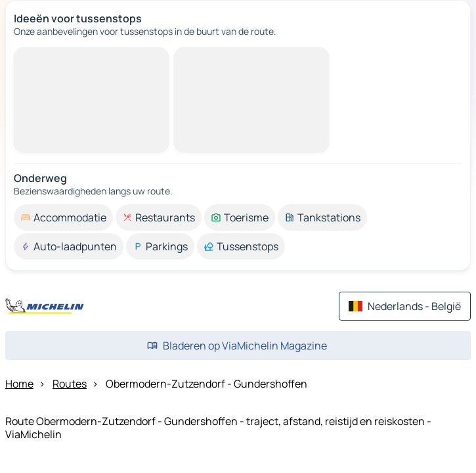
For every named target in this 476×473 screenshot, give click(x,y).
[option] (63, 217)
